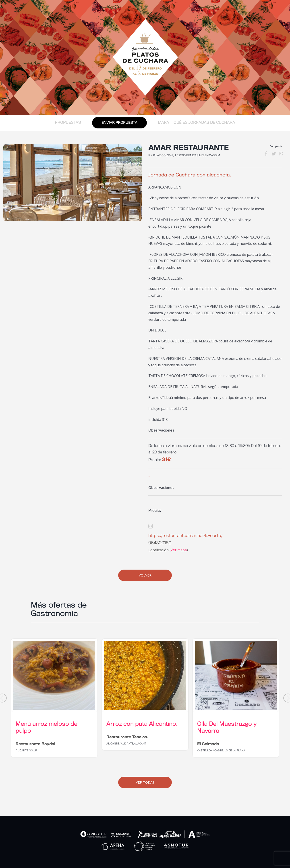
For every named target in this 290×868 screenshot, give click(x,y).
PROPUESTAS (68, 123)
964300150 (160, 543)
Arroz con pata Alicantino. (142, 724)
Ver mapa (179, 550)
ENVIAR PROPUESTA (119, 123)
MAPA (164, 123)
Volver (145, 575)
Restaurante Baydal (35, 744)
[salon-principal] (72, 182)
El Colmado (208, 744)
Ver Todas (145, 782)
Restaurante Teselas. (127, 737)
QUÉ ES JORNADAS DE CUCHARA (204, 123)
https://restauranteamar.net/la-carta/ (185, 536)
